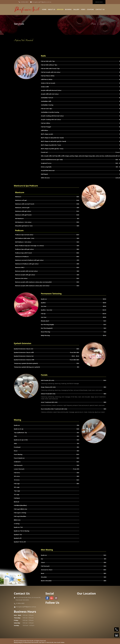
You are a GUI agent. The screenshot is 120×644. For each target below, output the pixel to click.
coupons (90, 10)
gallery (76, 10)
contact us (100, 10)
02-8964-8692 (24, 2)
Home (44, 10)
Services (60, 10)
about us (52, 10)
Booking (68, 10)
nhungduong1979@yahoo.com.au (42, 2)
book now (99, 2)
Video (83, 10)
